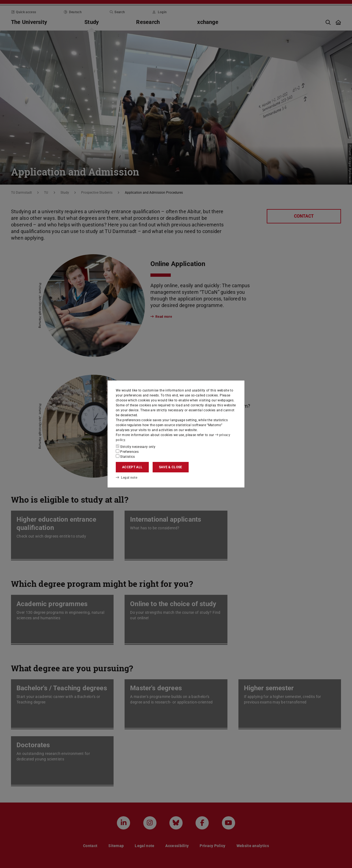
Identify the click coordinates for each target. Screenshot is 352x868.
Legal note (127, 478)
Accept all (132, 467)
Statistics (125, 456)
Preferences (127, 451)
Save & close (171, 467)
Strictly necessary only (136, 447)
